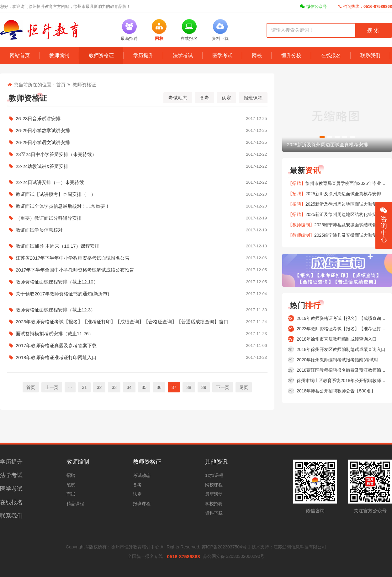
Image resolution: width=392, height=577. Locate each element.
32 (99, 387)
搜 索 (373, 30)
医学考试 (222, 55)
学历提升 (143, 55)
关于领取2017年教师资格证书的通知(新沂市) (137, 294)
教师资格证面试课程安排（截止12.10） (137, 282)
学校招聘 (214, 504)
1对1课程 (214, 475)
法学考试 (183, 55)
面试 (71, 494)
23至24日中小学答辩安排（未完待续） (137, 154)
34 (129, 387)
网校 (257, 55)
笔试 (71, 485)
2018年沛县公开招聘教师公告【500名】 (336, 391)
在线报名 (331, 55)
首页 (61, 85)
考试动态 (178, 98)
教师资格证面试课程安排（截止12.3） (137, 310)
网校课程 (214, 485)
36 (159, 387)
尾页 (244, 387)
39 (204, 387)
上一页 (52, 387)
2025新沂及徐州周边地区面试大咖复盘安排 (348, 204)
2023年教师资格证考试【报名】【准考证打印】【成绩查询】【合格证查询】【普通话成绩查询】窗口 (137, 322)
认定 (226, 98)
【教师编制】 (301, 225)
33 (114, 387)
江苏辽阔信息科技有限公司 (300, 547)
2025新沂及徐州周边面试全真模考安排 (343, 194)
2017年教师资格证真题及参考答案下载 (137, 346)
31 (84, 387)
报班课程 (253, 98)
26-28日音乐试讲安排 (137, 119)
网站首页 (20, 55)
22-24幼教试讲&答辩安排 (137, 166)
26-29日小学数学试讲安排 (137, 131)
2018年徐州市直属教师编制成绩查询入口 (337, 339)
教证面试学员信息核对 (137, 230)
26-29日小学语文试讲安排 (137, 143)
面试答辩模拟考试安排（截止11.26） (137, 334)
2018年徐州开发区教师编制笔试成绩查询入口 (341, 349)
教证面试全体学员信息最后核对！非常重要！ (137, 206)
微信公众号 (313, 6)
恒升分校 (291, 55)
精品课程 (75, 504)
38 (189, 387)
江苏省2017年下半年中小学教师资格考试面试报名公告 (137, 258)
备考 (204, 98)
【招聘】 (297, 183)
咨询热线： (365, 6)
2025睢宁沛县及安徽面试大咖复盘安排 (352, 235)
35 (144, 387)
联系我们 (370, 55)
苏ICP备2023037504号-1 (226, 547)
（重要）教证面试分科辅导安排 (137, 218)
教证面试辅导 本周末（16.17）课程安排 (137, 246)
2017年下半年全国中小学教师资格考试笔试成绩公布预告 (137, 270)
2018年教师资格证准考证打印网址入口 (137, 358)
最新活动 (214, 494)
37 (174, 387)
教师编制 (59, 55)
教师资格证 (101, 55)
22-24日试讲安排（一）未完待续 (137, 182)
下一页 (223, 387)
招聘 (71, 475)
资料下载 (214, 513)
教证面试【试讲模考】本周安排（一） (137, 194)
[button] (322, 137)
